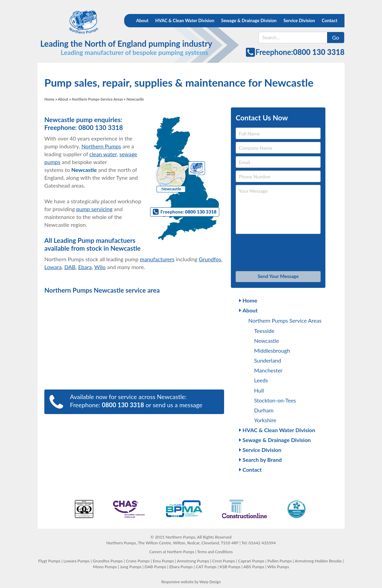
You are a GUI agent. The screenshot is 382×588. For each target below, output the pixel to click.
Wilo (100, 267)
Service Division (299, 20)
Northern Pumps (77, 22)
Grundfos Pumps (108, 561)
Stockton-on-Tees (275, 400)
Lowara (53, 267)
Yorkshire (265, 420)
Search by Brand (262, 460)
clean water (103, 154)
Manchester (268, 370)
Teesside (264, 331)
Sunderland (268, 360)
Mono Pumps (105, 567)
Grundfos (210, 259)
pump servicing (94, 209)
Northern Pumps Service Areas (98, 99)
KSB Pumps (230, 567)
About (142, 20)
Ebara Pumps (181, 567)
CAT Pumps (206, 567)
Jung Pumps (130, 567)
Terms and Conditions (215, 552)
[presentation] (278, 253)
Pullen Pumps (280, 561)
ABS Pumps (254, 567)
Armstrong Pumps (193, 561)
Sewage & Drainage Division (249, 20)
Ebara (85, 267)
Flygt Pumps (49, 561)
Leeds (261, 380)
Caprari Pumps (251, 561)
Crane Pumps (138, 561)
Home (49, 99)
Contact (329, 20)
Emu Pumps (163, 561)
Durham (264, 410)
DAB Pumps (155, 567)
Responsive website (178, 582)
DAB (70, 267)
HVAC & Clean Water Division (185, 20)
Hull (259, 390)
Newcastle (267, 341)
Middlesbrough (272, 350)
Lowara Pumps (77, 561)
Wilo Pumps (278, 567)
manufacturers (157, 259)
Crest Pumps (224, 561)
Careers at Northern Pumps (172, 552)
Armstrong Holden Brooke (318, 561)
